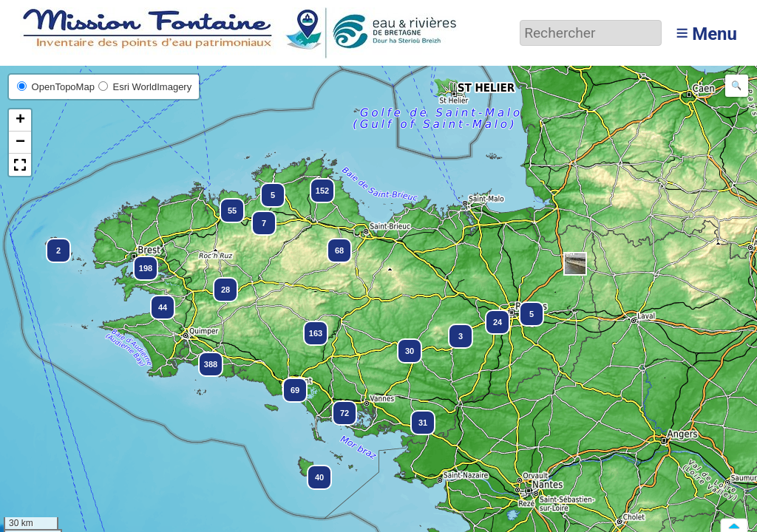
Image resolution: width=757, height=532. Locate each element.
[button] (575, 264)
